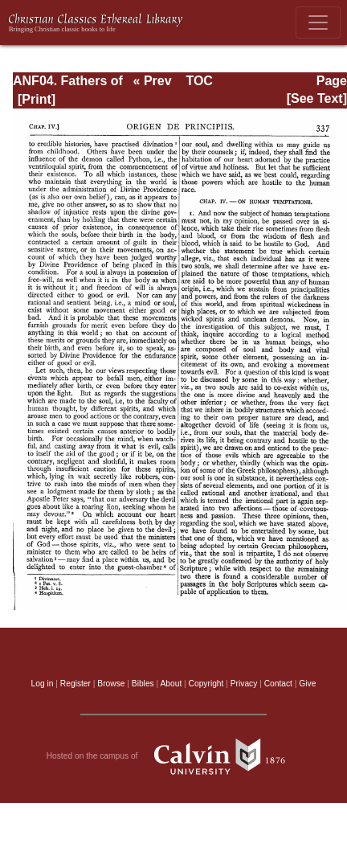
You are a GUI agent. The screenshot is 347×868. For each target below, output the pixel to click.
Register (76, 684)
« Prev (153, 81)
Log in (43, 684)
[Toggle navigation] (318, 23)
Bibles (143, 684)
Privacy (244, 684)
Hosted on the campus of (174, 756)
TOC (199, 81)
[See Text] (317, 98)
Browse (111, 684)
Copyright (206, 684)
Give (307, 684)
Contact (278, 684)
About (171, 684)
